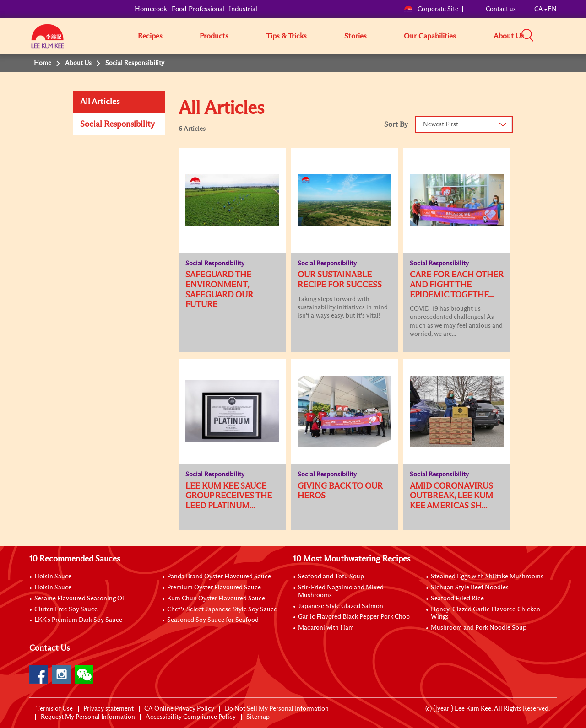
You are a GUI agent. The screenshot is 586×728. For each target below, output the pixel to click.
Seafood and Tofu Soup (331, 577)
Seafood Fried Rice (457, 599)
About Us (509, 36)
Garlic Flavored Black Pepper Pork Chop (354, 617)
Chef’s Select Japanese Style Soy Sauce (222, 609)
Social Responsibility (117, 124)
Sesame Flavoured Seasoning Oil (80, 599)
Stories (355, 36)
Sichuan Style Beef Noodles (470, 588)
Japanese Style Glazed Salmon (341, 606)
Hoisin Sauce (53, 577)
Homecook (151, 9)
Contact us (501, 9)
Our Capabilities (430, 36)
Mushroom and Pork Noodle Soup (479, 628)
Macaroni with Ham (326, 628)
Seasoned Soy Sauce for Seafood (213, 620)
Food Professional (198, 9)
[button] (560, 36)
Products (214, 36)
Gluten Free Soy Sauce (66, 609)
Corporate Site (431, 9)
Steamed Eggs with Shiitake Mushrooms (487, 577)
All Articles (100, 102)
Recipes (150, 36)
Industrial (243, 9)
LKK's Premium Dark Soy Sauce (78, 620)
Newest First (441, 124)
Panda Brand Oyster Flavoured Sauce (219, 577)
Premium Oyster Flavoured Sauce (214, 588)
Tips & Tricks (286, 36)
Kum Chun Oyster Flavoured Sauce (216, 599)
